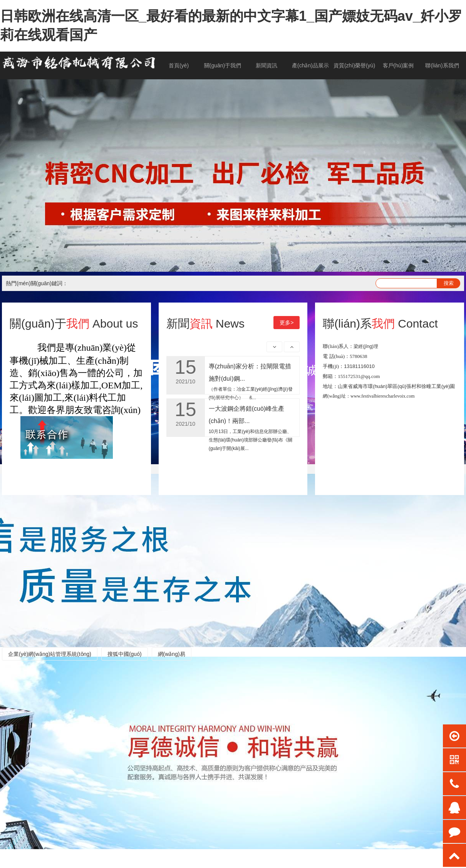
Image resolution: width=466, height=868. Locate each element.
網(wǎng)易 (172, 654)
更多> (287, 323)
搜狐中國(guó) (125, 654)
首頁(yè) (179, 65)
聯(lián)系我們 (442, 65)
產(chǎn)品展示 (310, 65)
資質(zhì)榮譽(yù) (354, 65)
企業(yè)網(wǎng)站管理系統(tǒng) (50, 654)
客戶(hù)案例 (398, 65)
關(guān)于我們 (223, 65)
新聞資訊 (267, 65)
